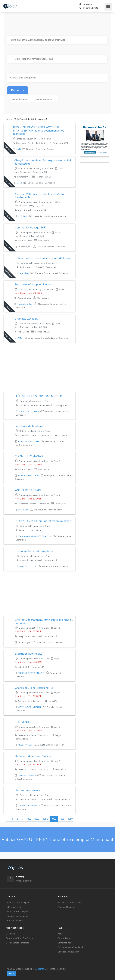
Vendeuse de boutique (29, 426)
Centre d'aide (64, 938)
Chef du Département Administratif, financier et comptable (44, 621)
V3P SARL (23, 216)
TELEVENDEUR (25, 722)
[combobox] (57, 78)
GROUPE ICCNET (28, 566)
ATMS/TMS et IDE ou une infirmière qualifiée (43, 521)
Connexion (86, 4)
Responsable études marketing (36, 551)
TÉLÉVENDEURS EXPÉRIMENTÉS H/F (39, 396)
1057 (70, 819)
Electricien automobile (29, 654)
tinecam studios (25, 304)
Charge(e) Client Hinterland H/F (34, 688)
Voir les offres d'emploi (17, 912)
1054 (45, 819)
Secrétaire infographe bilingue (33, 285)
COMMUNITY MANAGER (31, 456)
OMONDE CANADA (27, 775)
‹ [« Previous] (8, 819)
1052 (29, 819)
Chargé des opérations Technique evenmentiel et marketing (43, 162)
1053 (37, 819)
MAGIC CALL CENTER (29, 411)
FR (11, 973)
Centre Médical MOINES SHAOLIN (35, 536)
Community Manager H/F (30, 228)
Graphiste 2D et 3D (26, 319)
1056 (62, 819)
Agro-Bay (24, 273)
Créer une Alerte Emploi (17, 903)
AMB (18, 149)
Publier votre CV (14, 907)
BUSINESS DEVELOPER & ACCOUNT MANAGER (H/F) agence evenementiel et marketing (38, 131)
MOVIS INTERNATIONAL (30, 707)
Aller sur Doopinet (15, 921)
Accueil (61, 934)
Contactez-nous (65, 943)
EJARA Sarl (23, 510)
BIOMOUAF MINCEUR (29, 441)
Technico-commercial (28, 790)
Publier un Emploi (89, 8)
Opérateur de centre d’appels (33, 756)
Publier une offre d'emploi (70, 903)
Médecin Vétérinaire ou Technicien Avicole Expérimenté (41, 196)
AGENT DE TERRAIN (28, 490)
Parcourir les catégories (17, 916)
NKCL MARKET (25, 745)
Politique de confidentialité (70, 947)
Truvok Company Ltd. (29, 805)
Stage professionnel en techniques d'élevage (44, 258)
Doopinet (10, 934)
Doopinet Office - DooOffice (19, 938)
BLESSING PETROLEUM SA (31, 673)
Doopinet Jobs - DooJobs (18, 943)
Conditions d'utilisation (68, 952)
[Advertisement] (40, 366)
